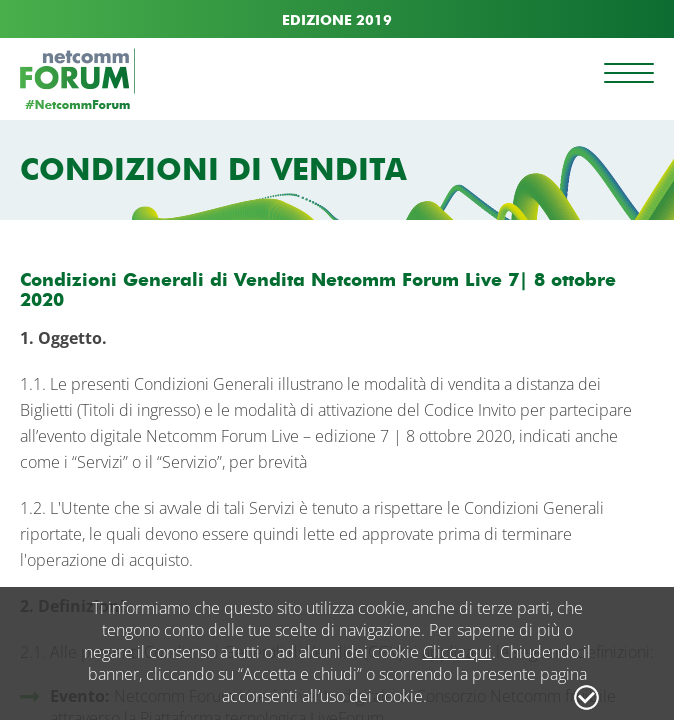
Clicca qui (457, 652)
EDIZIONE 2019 (337, 20)
